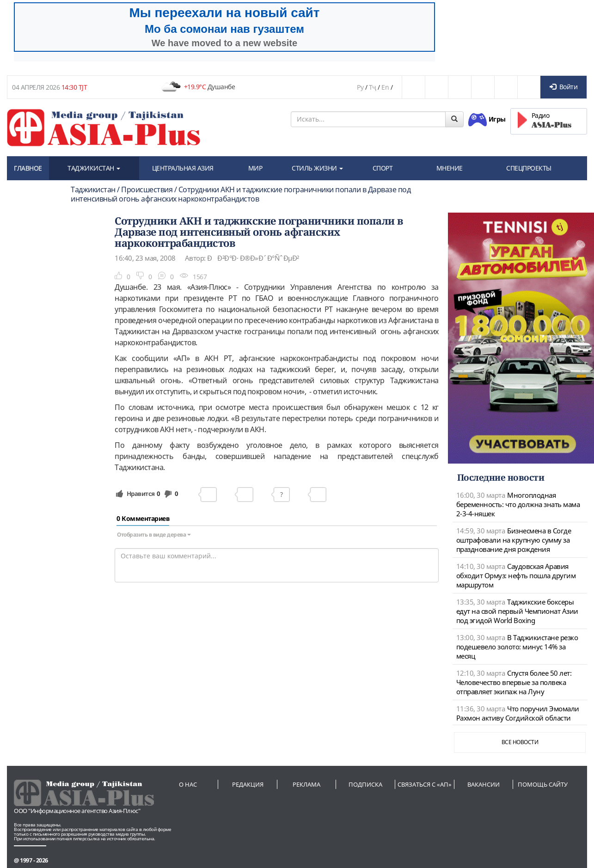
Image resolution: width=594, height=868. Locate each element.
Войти (563, 87)
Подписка (365, 784)
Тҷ (373, 87)
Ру (360, 87)
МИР (255, 168)
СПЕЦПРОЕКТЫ (529, 168)
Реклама (306, 784)
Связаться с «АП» (425, 784)
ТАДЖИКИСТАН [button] (94, 168)
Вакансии (484, 784)
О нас (188, 784)
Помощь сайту (543, 784)
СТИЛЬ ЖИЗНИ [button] (317, 168)
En (385, 87)
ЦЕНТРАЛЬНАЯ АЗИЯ (183, 168)
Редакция (248, 784)
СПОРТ (383, 168)
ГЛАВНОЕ (28, 168)
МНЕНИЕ (450, 168)
